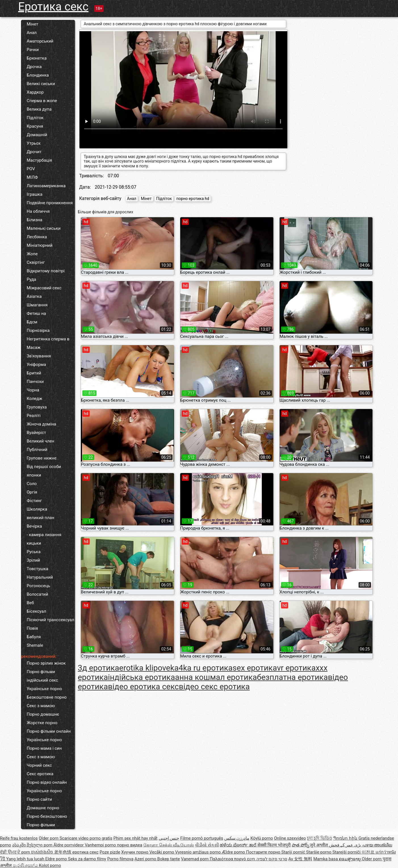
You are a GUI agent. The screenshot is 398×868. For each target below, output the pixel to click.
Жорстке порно (42, 723)
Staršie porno (319, 852)
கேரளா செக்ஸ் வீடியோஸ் (169, 845)
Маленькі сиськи (44, 228)
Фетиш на (36, 313)
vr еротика (296, 668)
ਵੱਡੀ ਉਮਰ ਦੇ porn (15, 852)
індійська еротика (141, 677)
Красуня (35, 126)
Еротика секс (53, 7)
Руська (34, 552)
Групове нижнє (42, 458)
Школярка (37, 509)
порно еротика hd (193, 199)
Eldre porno (56, 859)
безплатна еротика (292, 677)
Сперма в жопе (42, 101)
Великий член (40, 441)
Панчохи (35, 382)
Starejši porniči (347, 852)
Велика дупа (39, 109)
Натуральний (40, 577)
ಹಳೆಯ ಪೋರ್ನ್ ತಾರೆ (238, 845)
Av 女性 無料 (300, 859)
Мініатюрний (40, 245)
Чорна (33, 390)
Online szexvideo (290, 838)
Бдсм (32, 322)
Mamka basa (326, 859)
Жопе (32, 254)
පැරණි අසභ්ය (26, 865)
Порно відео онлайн (47, 782)
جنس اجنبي (169, 838)
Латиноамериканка (46, 186)
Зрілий (33, 560)
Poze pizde (110, 852)
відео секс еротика (214, 687)
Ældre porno (234, 852)
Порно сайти (39, 799)
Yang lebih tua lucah (26, 859)
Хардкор (35, 92)
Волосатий (37, 594)
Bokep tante (169, 859)
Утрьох (34, 143)
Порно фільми (41, 672)
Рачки (33, 50)
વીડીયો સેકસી (207, 845)
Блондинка (38, 75)
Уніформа (36, 365)
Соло (32, 484)
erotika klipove (145, 668)
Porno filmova (120, 859)
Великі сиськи (41, 84)
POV (31, 169)
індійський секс (42, 680)
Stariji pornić (294, 852)
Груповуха (37, 407)
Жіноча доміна (41, 424)
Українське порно (44, 689)
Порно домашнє (43, 714)
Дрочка (34, 67)
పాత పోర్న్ (301, 845)
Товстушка (37, 569)
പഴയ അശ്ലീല (377, 845)
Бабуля (34, 637)
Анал (32, 33)
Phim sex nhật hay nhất (136, 838)
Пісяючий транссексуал (51, 620)
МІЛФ (32, 177)
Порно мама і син (44, 748)
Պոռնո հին (346, 838)
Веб (30, 603)
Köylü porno (262, 838)
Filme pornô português (202, 838)
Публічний (37, 450)
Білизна (34, 220)
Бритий (34, 373)
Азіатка (34, 296)
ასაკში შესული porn (33, 845)
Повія (32, 628)
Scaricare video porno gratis (86, 838)
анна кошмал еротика (216, 677)
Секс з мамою (41, 706)
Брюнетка (37, 58)
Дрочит (34, 152)
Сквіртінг (36, 262)
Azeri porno (146, 859)
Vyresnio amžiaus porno (198, 852)
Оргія (32, 492)
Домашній (37, 135)
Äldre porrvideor (69, 845)
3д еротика (99, 668)
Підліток (35, 118)
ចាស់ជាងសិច (43, 852)
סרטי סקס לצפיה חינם (267, 859)
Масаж (34, 347)
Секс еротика (40, 774)
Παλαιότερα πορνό (228, 859)
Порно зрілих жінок (46, 663)
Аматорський (40, 41)
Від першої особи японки (44, 471)
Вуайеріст (36, 433)
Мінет (32, 24)
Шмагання (37, 305)
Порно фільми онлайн (49, 731)
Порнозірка (38, 330)
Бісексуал (36, 611)
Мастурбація (39, 160)
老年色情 (63, 852)
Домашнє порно (43, 808)
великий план (40, 518)
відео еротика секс (143, 687)
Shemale (35, 645)
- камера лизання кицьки (44, 539)
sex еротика (255, 668)
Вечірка (34, 526)
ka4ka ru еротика (202, 668)
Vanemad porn (195, 859)
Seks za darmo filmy (87, 859)
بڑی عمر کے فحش (346, 845)
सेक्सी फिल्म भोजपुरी (274, 845)
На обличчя (38, 211)
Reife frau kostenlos (19, 838)
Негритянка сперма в (48, 339)
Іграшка (34, 194)
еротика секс (85, 852)
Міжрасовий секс (44, 288)
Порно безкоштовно (47, 816)
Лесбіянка (37, 237)
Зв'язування (39, 356)
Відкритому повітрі (46, 271)
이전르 (369, 852)
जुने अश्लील (319, 845)
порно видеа (130, 845)
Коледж (34, 399)
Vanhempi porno (101, 845)
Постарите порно (264, 852)
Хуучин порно (135, 852)
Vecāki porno (162, 852)
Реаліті (34, 416)
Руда (31, 279)
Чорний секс (39, 765)
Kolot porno (50, 865)
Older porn (49, 838)
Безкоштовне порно (47, 697)
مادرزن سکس (237, 838)
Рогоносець (38, 586)
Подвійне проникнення (50, 203)
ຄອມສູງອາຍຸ (350, 859)
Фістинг (34, 501)
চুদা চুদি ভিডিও (319, 838)
